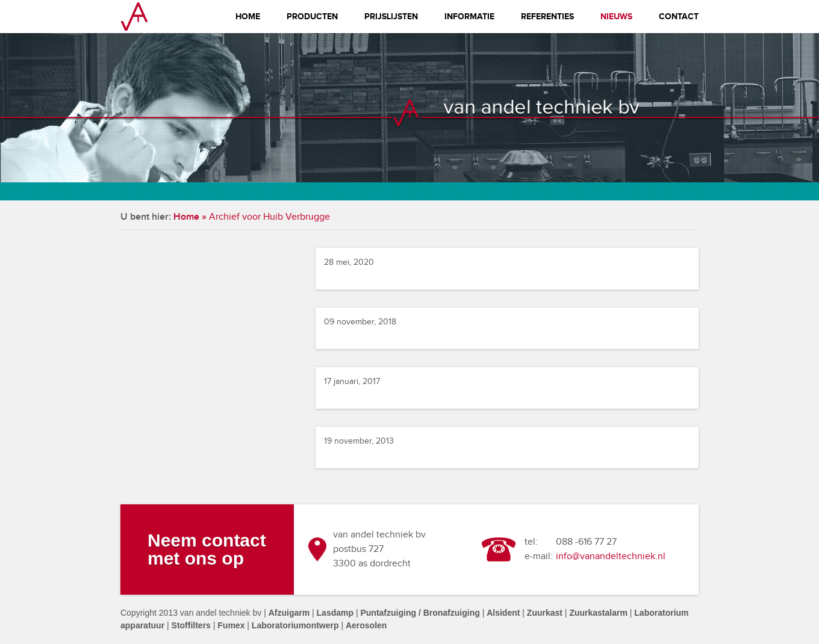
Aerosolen (366, 625)
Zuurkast (545, 613)
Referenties (547, 17)
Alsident (503, 613)
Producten (312, 17)
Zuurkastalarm (598, 613)
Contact (679, 17)
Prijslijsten (391, 17)
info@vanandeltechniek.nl (611, 556)
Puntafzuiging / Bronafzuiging (420, 613)
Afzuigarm (289, 613)
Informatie (469, 17)
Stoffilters (191, 625)
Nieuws (616, 17)
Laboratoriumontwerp (295, 625)
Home (248, 17)
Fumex (231, 625)
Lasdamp (335, 613)
